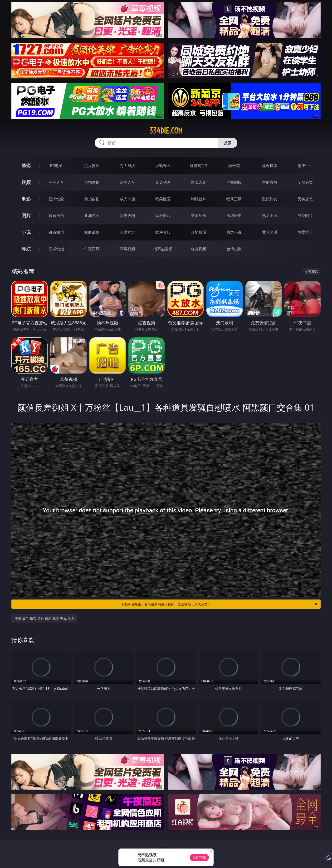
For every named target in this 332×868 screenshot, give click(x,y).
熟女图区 (270, 216)
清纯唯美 (234, 216)
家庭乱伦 (92, 232)
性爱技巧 (305, 232)
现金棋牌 (270, 166)
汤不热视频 (163, 249)
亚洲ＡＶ (56, 182)
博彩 (26, 165)
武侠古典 (163, 232)
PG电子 (56, 166)
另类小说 (234, 232)
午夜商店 (92, 249)
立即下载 (199, 857)
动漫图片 (163, 216)
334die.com (166, 131)
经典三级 (234, 199)
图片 (26, 215)
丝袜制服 (234, 182)
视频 (26, 182)
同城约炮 (56, 249)
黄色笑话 (270, 232)
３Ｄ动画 (163, 182)
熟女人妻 (199, 182)
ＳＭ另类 (305, 182)
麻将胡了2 (198, 166)
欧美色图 (127, 216)
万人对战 (127, 166)
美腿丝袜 (199, 216)
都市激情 (56, 232)
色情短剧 (234, 249)
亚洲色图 (92, 216)
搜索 (228, 143)
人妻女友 (127, 232)
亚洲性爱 (56, 199)
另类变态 (305, 199)
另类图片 (305, 216)
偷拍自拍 (92, 199)
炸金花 (234, 166)
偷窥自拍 (56, 216)
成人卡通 (127, 199)
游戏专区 (163, 166)
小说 (26, 232)
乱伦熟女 (270, 199)
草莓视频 (127, 249)
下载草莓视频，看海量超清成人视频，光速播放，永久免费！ (220, 604)
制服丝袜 (199, 199)
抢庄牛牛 (305, 166)
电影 (26, 199)
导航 (26, 249)
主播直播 (270, 182)
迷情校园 (199, 232)
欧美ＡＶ (127, 182)
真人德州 (92, 166)
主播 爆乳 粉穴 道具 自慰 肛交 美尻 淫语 (44, 618)
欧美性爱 (163, 199)
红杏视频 (199, 249)
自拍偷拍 (92, 182)
